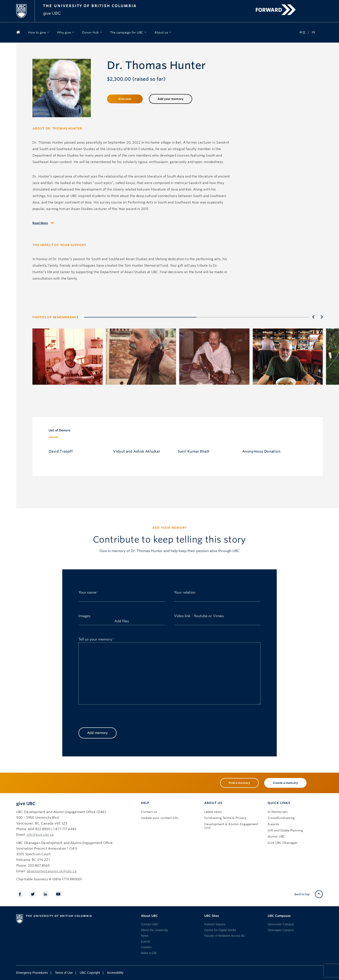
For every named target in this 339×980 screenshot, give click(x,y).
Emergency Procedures (32, 973)
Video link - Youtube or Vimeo (199, 616)
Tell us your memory (96, 639)
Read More (40, 223)
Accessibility (115, 973)
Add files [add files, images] (122, 621)
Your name (88, 592)
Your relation (185, 592)
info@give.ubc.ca (40, 835)
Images (84, 616)
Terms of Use (64, 973)
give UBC (26, 804)
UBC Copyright (90, 973)
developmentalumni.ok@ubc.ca (52, 871)
